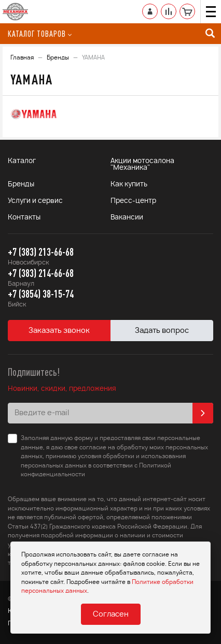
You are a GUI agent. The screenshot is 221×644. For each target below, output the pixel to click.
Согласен (111, 614)
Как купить (129, 185)
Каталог (22, 161)
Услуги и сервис (35, 201)
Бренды (58, 58)
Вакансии (127, 218)
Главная (22, 58)
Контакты (24, 218)
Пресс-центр (133, 201)
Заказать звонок (59, 331)
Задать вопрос (162, 331)
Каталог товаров (40, 34)
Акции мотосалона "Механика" (142, 165)
